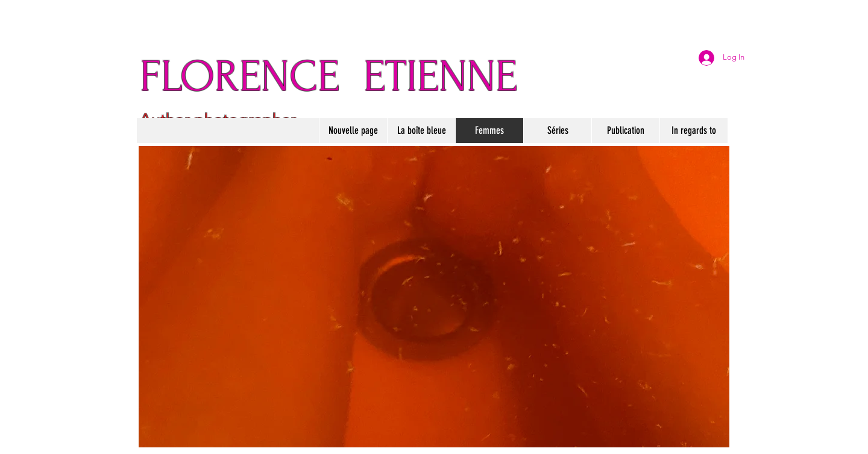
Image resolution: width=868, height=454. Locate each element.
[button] (421, 131)
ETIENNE (440, 77)
